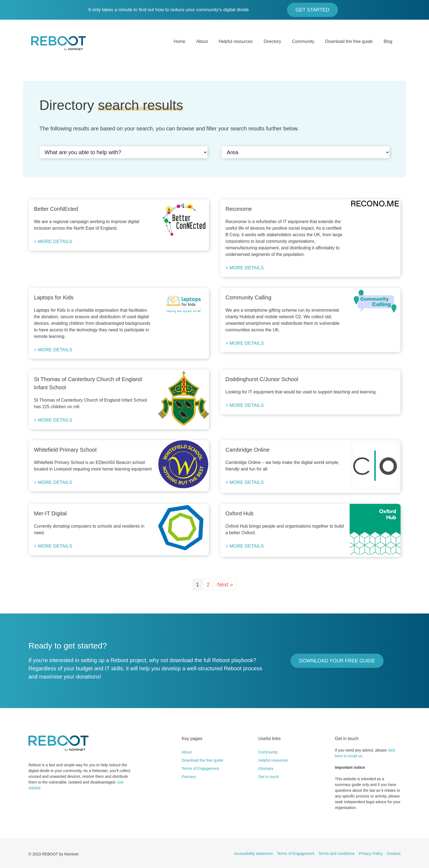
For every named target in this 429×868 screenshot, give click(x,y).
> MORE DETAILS (53, 242)
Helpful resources (236, 41)
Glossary (266, 768)
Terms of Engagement (200, 768)
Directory (273, 41)
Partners (189, 777)
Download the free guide (349, 41)
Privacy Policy (371, 854)
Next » (225, 584)
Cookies (394, 854)
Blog (388, 41)
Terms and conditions (337, 854)
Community (303, 41)
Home (180, 41)
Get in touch (269, 777)
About (202, 41)
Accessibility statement (253, 854)
